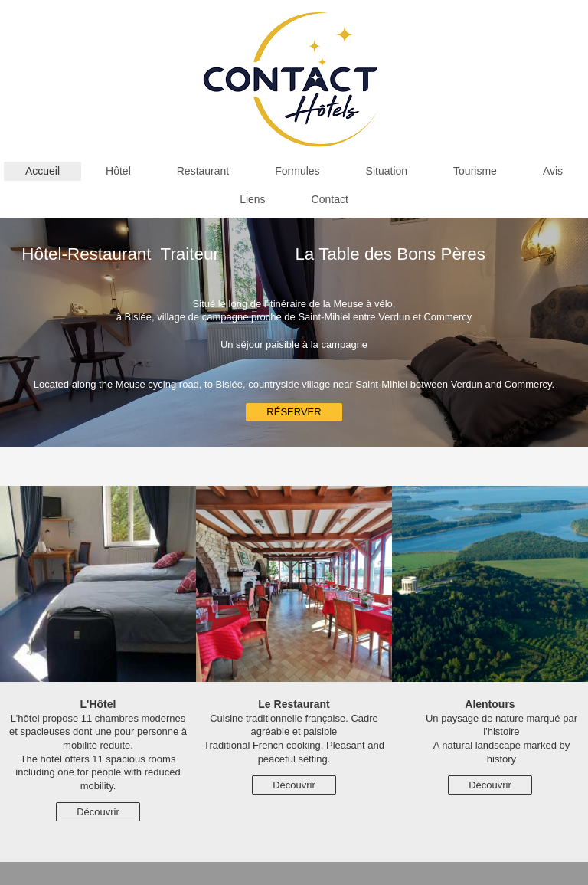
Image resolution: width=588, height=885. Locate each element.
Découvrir (98, 812)
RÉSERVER (294, 412)
